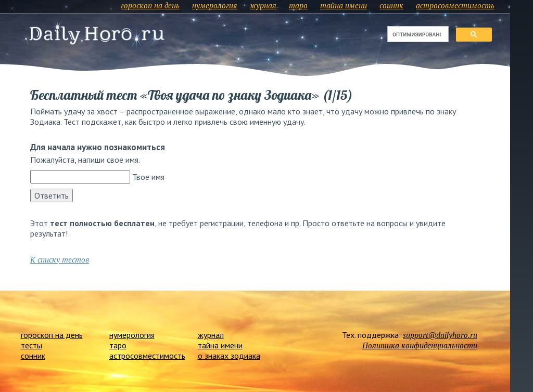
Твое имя (148, 177)
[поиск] (417, 34)
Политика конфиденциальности (420, 345)
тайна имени (344, 5)
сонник (391, 5)
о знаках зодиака (229, 356)
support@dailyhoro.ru (440, 335)
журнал (263, 5)
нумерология (215, 5)
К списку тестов (60, 259)
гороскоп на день (150, 5)
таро (298, 5)
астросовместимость (455, 5)
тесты (31, 345)
